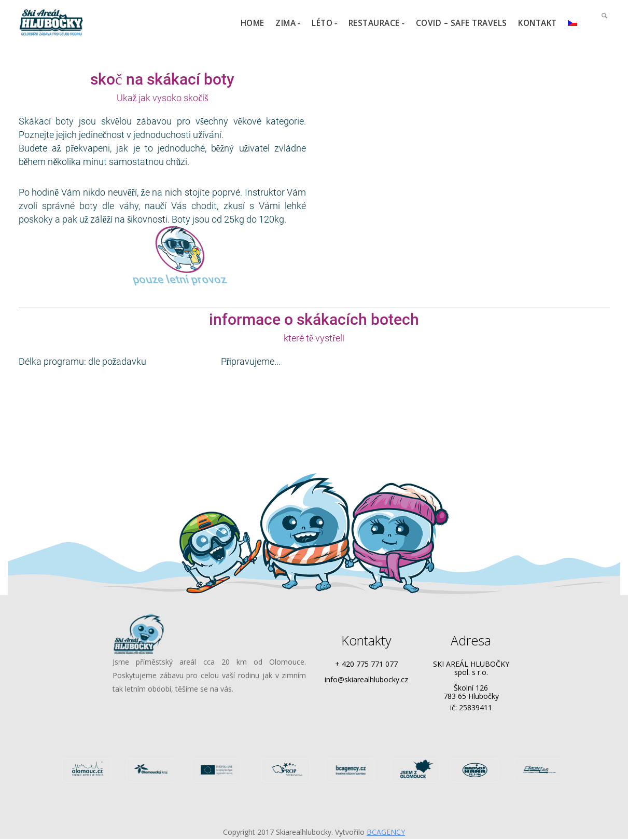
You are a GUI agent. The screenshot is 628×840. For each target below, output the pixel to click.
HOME (253, 23)
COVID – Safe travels (462, 23)
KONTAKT (538, 23)
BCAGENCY (386, 832)
